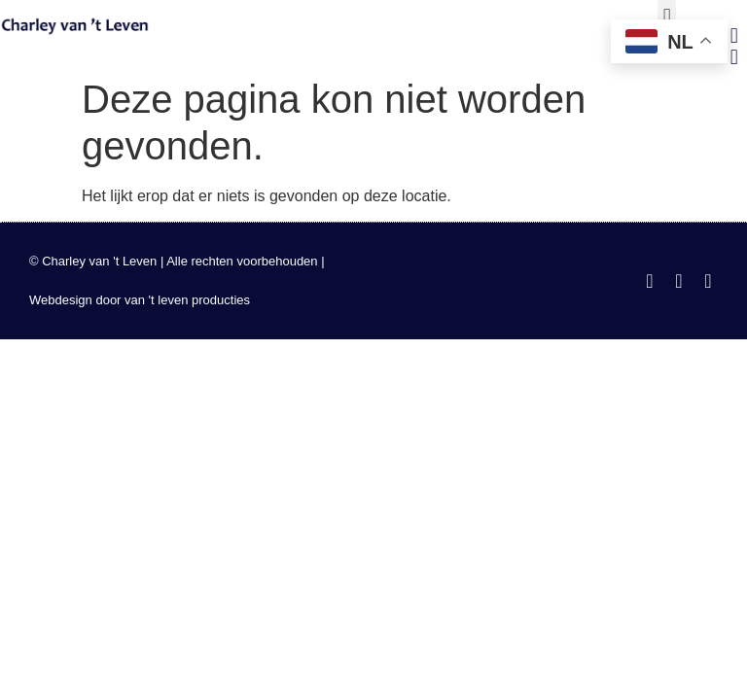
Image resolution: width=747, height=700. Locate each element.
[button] (667, 16)
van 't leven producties (187, 300)
